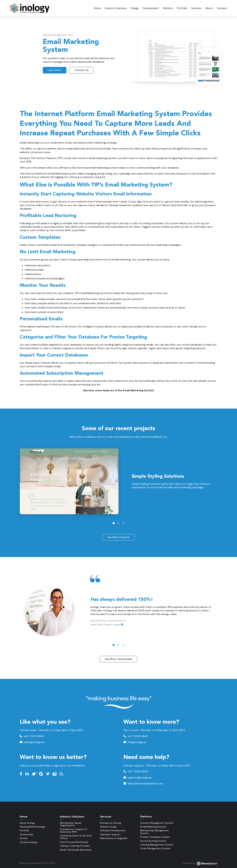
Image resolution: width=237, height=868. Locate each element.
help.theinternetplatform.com (143, 783)
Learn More (55, 70)
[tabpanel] (118, 481)
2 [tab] (118, 523)
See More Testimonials (118, 659)
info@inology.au (135, 742)
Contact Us (82, 70)
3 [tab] (123, 523)
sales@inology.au (32, 742)
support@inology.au (138, 778)
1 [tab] (114, 523)
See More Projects (118, 537)
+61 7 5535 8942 (32, 736)
